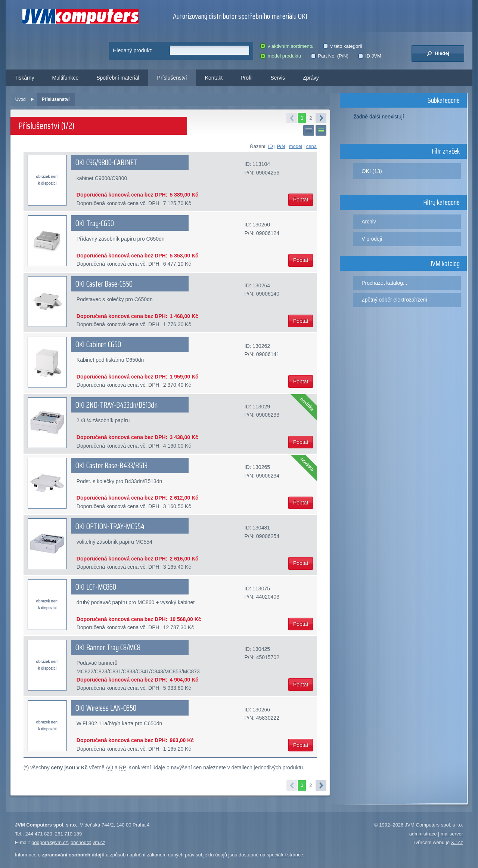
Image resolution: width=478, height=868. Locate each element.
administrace (423, 834)
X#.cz (457, 842)
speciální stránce (285, 855)
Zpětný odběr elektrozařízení (394, 300)
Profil (246, 78)
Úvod (21, 99)
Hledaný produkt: (133, 50)
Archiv (369, 222)
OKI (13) (372, 171)
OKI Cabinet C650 (98, 345)
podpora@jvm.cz (50, 842)
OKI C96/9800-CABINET (106, 163)
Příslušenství (172, 78)
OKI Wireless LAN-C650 (106, 708)
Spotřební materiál (118, 78)
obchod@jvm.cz (88, 842)
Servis (278, 78)
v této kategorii (342, 46)
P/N (281, 146)
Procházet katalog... (384, 283)
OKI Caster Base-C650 (104, 284)
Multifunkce (65, 78)
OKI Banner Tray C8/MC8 (108, 648)
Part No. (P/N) (330, 56)
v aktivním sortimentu (287, 46)
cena (311, 146)
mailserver (452, 834)
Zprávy (311, 78)
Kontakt (214, 78)
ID (271, 146)
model (296, 146)
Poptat (301, 200)
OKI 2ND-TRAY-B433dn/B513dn (117, 405)
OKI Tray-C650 (95, 223)
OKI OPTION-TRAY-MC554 (110, 526)
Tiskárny (24, 78)
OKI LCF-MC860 (96, 587)
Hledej (438, 53)
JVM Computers (80, 17)
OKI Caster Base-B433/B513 (111, 466)
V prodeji (372, 239)
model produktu (281, 56)
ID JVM (370, 56)
